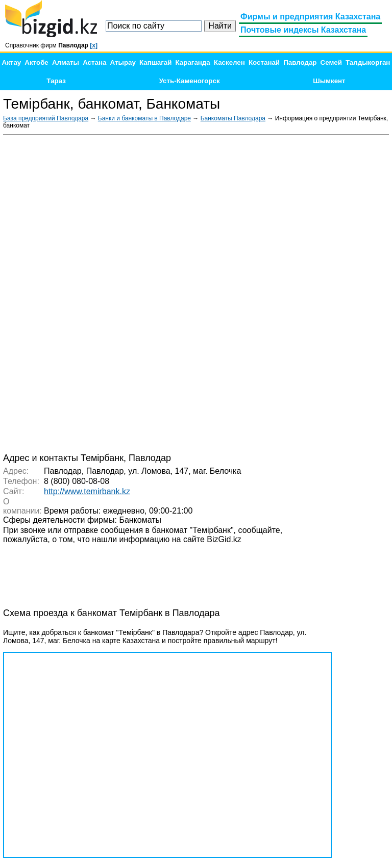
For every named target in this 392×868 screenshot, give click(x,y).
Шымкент (329, 81)
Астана (94, 62)
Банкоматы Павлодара (233, 118)
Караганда (193, 62)
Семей (331, 62)
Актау (12, 62)
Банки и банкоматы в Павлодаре (144, 118)
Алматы (66, 62)
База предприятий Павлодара (46, 118)
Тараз (56, 81)
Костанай (264, 62)
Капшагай (155, 62)
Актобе (36, 62)
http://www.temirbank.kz (87, 491)
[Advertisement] (312, 293)
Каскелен (229, 62)
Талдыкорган (368, 62)
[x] (94, 45)
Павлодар (300, 62)
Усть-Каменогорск (190, 81)
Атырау (123, 62)
